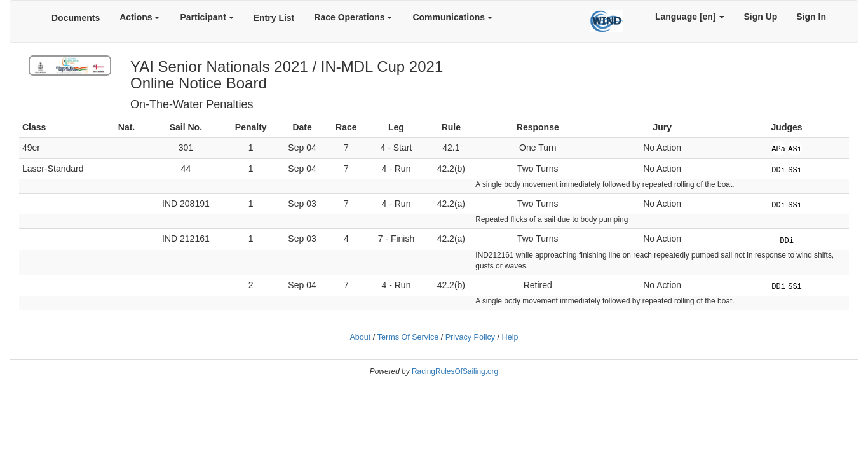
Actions (139, 17)
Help (510, 337)
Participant (207, 17)
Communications (452, 17)
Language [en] (690, 17)
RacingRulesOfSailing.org (455, 371)
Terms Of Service (408, 337)
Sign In (811, 17)
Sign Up (760, 17)
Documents (76, 18)
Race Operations (353, 17)
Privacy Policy (470, 337)
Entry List (274, 18)
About (360, 337)
